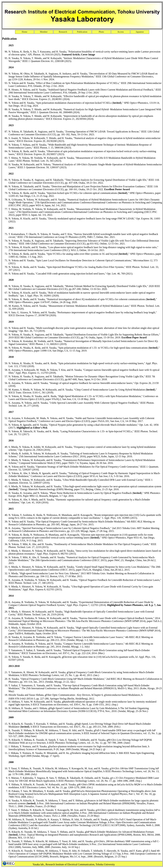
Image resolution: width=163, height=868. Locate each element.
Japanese (140, 32)
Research (63, 32)
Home (24, 32)
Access (121, 32)
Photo (101, 32)
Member (44, 32)
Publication (82, 32)
